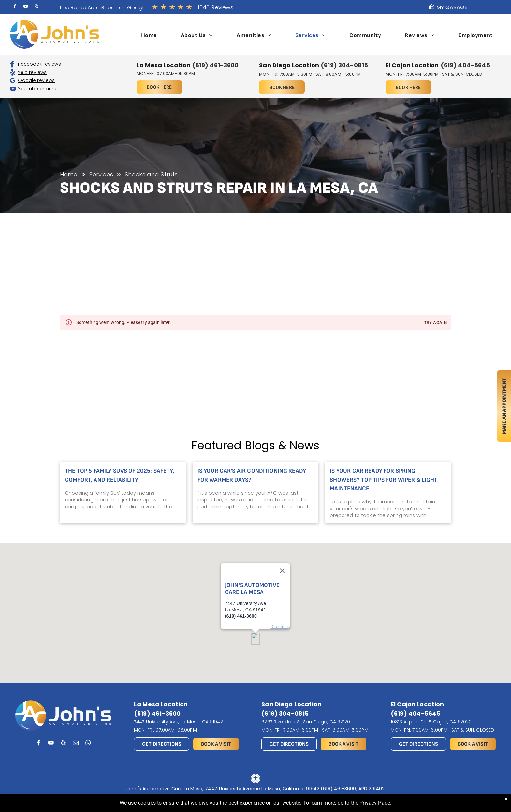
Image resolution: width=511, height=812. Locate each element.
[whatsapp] (88, 744)
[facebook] (15, 7)
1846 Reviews (216, 7)
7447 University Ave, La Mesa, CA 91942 (178, 722)
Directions (280, 607)
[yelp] (36, 7)
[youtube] (26, 7)
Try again (435, 323)
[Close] (282, 552)
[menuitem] (149, 35)
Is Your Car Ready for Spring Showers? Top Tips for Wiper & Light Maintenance (384, 480)
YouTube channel (38, 89)
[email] (76, 744)
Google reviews (36, 80)
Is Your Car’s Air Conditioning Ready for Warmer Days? (252, 475)
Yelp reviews (32, 72)
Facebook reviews (39, 64)
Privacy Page (375, 803)
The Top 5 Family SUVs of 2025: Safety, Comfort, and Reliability (120, 475)
